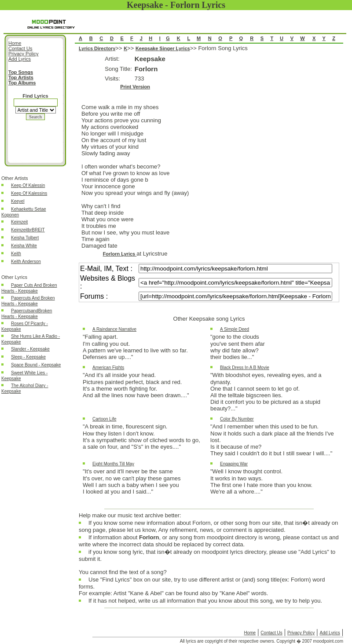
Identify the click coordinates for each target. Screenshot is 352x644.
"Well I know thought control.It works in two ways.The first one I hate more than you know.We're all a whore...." (261, 481)
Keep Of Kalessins (29, 193)
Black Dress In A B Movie (245, 368)
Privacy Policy (301, 633)
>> (119, 48)
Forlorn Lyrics (120, 254)
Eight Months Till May (113, 464)
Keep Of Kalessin (28, 185)
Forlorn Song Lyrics (209, 277)
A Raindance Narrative (114, 329)
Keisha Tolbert (25, 238)
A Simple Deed (235, 329)
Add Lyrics (330, 633)
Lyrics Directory (97, 48)
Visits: (112, 79)
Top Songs (21, 72)
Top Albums (22, 83)
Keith (16, 254)
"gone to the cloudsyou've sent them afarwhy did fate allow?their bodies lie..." (238, 347)
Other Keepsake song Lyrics (209, 319)
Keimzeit (19, 222)
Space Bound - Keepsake (36, 365)
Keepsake (150, 59)
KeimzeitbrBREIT (28, 230)
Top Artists (21, 77)
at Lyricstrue (152, 254)
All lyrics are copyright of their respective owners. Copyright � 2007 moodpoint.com (262, 641)
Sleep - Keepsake (28, 357)
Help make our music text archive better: (130, 515)
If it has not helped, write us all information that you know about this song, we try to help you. (205, 603)
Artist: (112, 59)
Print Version (135, 87)
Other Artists (15, 178)
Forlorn (146, 69)
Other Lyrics (14, 277)
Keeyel (18, 201)
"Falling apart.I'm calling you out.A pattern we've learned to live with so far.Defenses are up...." (135, 347)
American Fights (108, 368)
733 (139, 79)
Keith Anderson (26, 262)
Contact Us (271, 633)
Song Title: (118, 69)
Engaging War (234, 464)
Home (250, 633)
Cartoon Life (104, 419)
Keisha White (24, 246)
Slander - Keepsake (30, 349)
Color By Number (237, 419)
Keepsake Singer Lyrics (163, 48)
